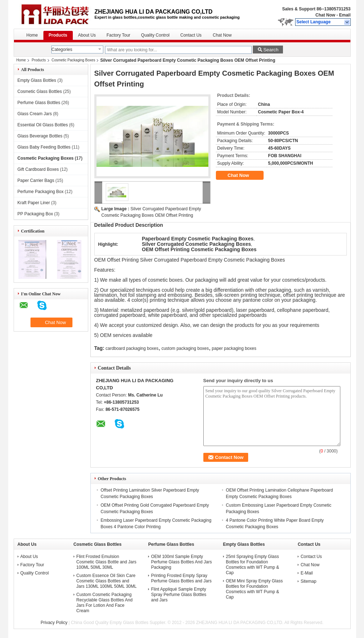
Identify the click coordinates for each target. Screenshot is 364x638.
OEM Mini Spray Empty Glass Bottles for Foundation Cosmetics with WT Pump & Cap (254, 589)
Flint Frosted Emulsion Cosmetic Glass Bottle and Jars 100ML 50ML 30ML (106, 562)
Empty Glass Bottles (37, 80)
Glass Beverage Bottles (40, 136)
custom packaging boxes (185, 348)
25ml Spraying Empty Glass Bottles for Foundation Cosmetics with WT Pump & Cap (252, 565)
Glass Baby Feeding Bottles (44, 147)
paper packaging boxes (234, 348)
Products (58, 35)
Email (345, 15)
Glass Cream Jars (35, 114)
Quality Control (155, 35)
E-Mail (307, 573)
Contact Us (191, 35)
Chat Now (325, 15)
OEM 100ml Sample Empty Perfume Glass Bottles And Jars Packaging (181, 562)
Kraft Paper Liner (34, 203)
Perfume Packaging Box (41, 192)
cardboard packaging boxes (132, 348)
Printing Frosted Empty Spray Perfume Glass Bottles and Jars (181, 578)
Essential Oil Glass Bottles (43, 125)
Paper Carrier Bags (36, 180)
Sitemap (308, 581)
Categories (62, 50)
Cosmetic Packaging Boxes (74, 60)
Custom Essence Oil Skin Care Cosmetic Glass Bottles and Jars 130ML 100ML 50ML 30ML (107, 581)
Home (32, 35)
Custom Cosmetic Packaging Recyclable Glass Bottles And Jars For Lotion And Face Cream (105, 603)
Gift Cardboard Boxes (38, 169)
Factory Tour (118, 35)
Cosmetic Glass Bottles (40, 92)
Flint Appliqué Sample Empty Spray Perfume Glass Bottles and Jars (179, 595)
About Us (87, 35)
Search (271, 50)
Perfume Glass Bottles (39, 103)
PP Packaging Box (35, 214)
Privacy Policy (54, 623)
